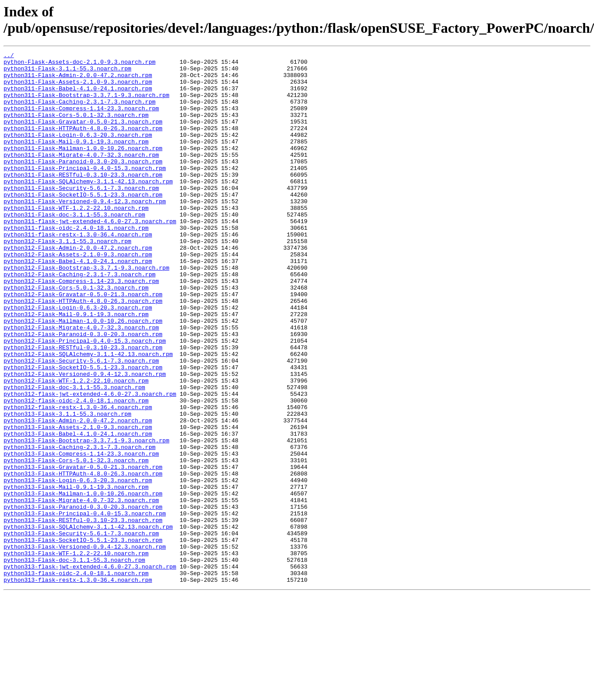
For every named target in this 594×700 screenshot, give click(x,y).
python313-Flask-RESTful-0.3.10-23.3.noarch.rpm (83, 614)
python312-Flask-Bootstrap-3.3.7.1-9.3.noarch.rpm (86, 311)
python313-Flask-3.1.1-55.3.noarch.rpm (67, 487)
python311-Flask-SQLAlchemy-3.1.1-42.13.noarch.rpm (88, 208)
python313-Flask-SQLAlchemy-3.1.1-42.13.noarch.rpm (88, 622)
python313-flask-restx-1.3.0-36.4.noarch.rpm (78, 686)
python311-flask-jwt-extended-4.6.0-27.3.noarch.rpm (90, 255)
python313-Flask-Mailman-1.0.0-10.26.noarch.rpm (83, 582)
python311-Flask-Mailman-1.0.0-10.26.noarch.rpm (83, 168)
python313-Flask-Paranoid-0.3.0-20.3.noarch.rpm (83, 598)
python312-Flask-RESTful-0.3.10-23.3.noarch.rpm (83, 407)
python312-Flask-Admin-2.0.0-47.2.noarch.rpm (78, 287)
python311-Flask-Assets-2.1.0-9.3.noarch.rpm (78, 88)
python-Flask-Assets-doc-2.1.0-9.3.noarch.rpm (79, 64)
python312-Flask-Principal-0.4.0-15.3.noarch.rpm (85, 399)
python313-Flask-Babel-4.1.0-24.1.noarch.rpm (78, 510)
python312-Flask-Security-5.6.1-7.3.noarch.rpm (81, 423)
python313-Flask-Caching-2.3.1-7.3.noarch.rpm (79, 526)
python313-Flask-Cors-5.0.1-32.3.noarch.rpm (76, 542)
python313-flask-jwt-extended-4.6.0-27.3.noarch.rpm (90, 670)
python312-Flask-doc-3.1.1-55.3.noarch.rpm (74, 455)
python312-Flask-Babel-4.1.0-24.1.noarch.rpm (78, 303)
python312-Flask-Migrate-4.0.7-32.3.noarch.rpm (81, 383)
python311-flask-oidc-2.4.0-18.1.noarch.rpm (76, 263)
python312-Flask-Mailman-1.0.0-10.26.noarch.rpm (83, 375)
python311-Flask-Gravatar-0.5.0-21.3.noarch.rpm (83, 136)
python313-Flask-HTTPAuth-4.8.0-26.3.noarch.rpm (83, 558)
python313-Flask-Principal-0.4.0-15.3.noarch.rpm (85, 606)
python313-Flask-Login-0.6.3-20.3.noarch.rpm (78, 566)
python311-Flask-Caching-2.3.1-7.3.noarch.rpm (79, 112)
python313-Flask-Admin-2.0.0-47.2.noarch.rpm (78, 495)
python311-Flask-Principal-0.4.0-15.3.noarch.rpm (85, 192)
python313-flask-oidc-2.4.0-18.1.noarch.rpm (76, 678)
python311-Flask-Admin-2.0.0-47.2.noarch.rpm (78, 80)
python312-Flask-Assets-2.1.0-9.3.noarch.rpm (78, 295)
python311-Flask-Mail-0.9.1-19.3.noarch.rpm (76, 160)
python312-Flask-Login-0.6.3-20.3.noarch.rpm (78, 359)
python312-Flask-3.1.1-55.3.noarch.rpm (67, 279)
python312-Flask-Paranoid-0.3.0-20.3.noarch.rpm (83, 391)
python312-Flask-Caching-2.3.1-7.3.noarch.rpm (79, 319)
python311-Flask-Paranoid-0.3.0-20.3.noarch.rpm (83, 184)
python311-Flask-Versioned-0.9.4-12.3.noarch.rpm (85, 232)
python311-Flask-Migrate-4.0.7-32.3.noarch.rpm (81, 176)
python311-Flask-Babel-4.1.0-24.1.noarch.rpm (78, 96)
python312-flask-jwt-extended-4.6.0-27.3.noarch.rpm (90, 463)
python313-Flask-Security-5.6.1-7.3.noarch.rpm (81, 630)
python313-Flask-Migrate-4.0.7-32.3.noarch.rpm (81, 590)
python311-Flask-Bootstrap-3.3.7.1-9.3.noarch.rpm (86, 104)
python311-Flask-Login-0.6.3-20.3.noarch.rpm (78, 152)
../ (9, 56)
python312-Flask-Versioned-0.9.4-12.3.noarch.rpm (85, 439)
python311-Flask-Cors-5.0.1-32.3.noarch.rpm (76, 128)
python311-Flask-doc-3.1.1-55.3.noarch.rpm (74, 248)
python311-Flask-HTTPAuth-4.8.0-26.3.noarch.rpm (83, 144)
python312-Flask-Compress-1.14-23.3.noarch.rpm (81, 327)
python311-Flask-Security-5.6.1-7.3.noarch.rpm (81, 216)
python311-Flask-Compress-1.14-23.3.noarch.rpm (81, 120)
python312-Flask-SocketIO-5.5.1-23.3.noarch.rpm (83, 431)
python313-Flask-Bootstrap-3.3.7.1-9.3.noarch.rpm (86, 518)
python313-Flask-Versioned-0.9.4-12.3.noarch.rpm (85, 646)
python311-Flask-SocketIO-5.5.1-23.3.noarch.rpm (83, 224)
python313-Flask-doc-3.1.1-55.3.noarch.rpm (74, 662)
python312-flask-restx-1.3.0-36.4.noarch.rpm (78, 479)
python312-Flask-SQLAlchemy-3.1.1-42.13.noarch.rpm (88, 415)
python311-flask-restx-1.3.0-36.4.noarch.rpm (78, 271)
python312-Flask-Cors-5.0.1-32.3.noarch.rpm (76, 335)
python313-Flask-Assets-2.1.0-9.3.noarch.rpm (78, 503)
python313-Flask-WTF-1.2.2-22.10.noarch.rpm (76, 654)
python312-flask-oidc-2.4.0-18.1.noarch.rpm (76, 471)
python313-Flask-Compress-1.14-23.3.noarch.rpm (81, 534)
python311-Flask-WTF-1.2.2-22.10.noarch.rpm (76, 240)
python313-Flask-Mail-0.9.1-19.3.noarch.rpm (76, 574)
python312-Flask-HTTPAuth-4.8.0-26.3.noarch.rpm (83, 351)
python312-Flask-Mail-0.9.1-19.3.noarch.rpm (76, 367)
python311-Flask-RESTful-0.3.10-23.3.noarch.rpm (83, 200)
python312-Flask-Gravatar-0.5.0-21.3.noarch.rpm (83, 343)
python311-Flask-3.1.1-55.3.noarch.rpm (67, 72)
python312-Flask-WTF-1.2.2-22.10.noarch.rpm (76, 447)
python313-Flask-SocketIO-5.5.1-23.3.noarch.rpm (83, 638)
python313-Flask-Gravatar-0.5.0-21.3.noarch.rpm (83, 550)
